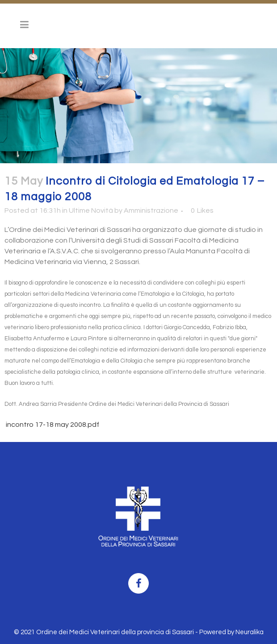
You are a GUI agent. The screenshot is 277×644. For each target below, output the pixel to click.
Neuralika (250, 632)
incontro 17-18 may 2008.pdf (52, 425)
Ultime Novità (91, 211)
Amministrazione (151, 211)
